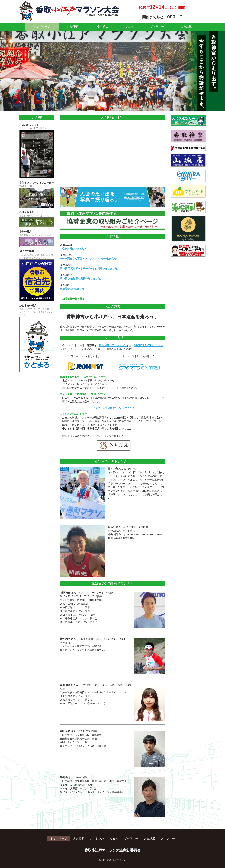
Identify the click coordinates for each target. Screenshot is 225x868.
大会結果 (191, 27)
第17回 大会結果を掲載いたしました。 (81, 279)
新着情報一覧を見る (73, 299)
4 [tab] (120, 106)
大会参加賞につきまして (73, 248)
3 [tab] (115, 106)
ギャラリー (160, 27)
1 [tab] (105, 106)
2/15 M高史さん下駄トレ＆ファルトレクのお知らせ (88, 259)
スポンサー (168, 839)
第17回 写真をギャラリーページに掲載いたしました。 (90, 269)
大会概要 (69, 27)
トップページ (37, 27)
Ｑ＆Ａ (130, 27)
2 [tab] (110, 106)
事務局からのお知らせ (72, 289)
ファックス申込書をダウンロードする (114, 408)
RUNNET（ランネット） (113, 345)
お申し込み (101, 27)
